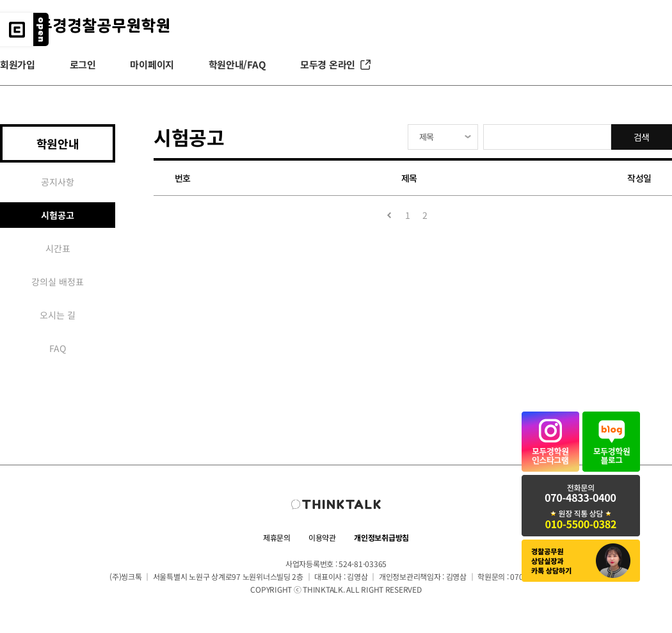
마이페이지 (152, 64)
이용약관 (322, 537)
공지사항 (58, 182)
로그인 (83, 64)
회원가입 (18, 64)
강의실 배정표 (58, 282)
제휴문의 (277, 537)
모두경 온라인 (337, 65)
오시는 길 (58, 315)
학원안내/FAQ (237, 64)
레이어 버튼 (41, 29)
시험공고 (58, 215)
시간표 (58, 248)
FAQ (58, 348)
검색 (642, 137)
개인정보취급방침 (381, 537)
